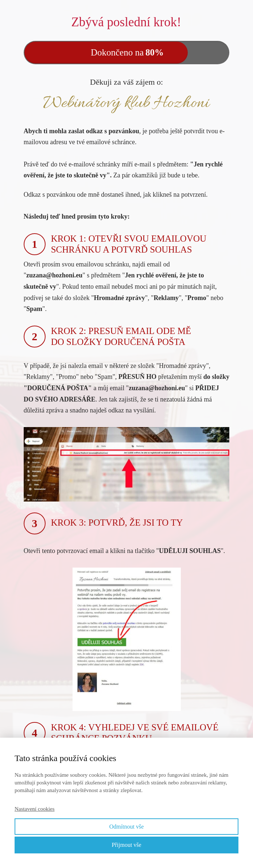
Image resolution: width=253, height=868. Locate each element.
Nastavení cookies (35, 809)
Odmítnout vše (127, 827)
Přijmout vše (126, 845)
